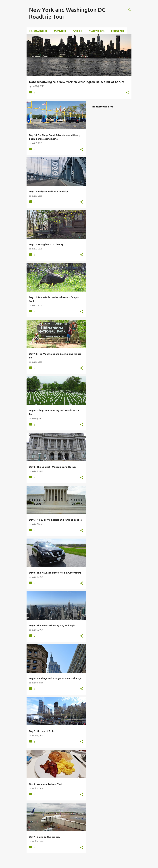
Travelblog (60, 31)
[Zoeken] (130, 10)
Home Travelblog (38, 31)
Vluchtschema (97, 31)
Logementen (117, 31)
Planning (78, 31)
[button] (127, 93)
